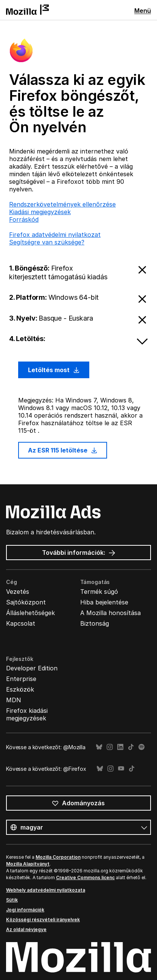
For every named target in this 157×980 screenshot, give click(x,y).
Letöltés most (54, 370)
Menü (143, 11)
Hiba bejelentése (104, 602)
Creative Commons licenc (85, 877)
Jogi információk (25, 910)
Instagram (110, 747)
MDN (14, 700)
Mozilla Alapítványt (28, 864)
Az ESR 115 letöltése (63, 450)
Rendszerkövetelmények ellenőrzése (62, 204)
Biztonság (95, 623)
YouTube (121, 769)
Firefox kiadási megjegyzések (27, 714)
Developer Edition (32, 668)
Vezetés (18, 592)
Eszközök (20, 689)
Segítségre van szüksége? (47, 242)
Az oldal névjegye (26, 929)
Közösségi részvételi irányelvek (43, 920)
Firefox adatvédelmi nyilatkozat (55, 235)
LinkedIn (120, 747)
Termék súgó (99, 592)
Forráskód (24, 219)
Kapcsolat (21, 623)
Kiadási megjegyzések (40, 212)
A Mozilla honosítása (110, 613)
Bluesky (99, 747)
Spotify (141, 747)
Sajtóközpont (26, 602)
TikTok (131, 747)
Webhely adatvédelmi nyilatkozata (46, 890)
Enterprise (21, 679)
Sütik (12, 900)
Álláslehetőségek (30, 613)
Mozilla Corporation (58, 857)
